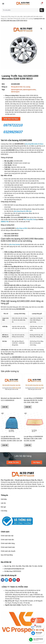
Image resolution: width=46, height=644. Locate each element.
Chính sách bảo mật (7, 536)
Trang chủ (4, 16)
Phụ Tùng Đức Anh (29, 220)
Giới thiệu (4, 499)
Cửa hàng (4, 511)
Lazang (30, 19)
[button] (3, 4)
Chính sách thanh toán (8, 547)
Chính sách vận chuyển (8, 551)
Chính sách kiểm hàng (8, 543)
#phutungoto (15, 92)
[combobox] (20, 10)
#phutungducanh (17, 90)
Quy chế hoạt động (7, 555)
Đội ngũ (3, 507)
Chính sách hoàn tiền (7, 540)
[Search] (42, 10)
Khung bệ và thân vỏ (21, 19)
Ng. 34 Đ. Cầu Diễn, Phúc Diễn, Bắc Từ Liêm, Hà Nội (26, 566)
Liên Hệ (3, 503)
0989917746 (5, 222)
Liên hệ (5, 407)
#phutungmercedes (29, 90)
